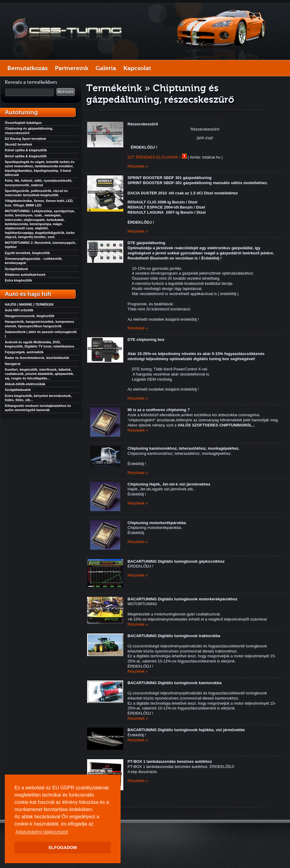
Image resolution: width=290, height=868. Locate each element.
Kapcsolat (137, 68)
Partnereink (72, 68)
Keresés (66, 92)
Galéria (106, 68)
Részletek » (138, 166)
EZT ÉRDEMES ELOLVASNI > (154, 157)
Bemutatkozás (27, 68)
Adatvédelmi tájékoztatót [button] (42, 832)
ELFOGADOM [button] (63, 848)
